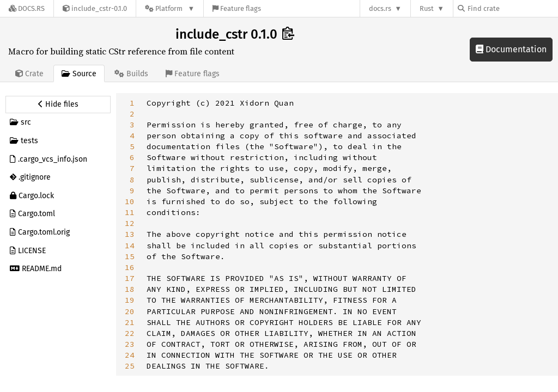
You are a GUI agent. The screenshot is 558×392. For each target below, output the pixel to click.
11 (130, 212)
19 (130, 300)
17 (130, 278)
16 (130, 267)
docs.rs (380, 8)
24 (130, 355)
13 (130, 234)
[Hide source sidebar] (58, 105)
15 (130, 256)
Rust (427, 8)
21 (130, 322)
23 (130, 344)
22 (130, 333)
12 (130, 223)
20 (130, 311)
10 (130, 201)
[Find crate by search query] (512, 8)
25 (130, 366)
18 (130, 289)
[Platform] (170, 8)
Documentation (511, 49)
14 (130, 246)
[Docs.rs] (27, 8)
